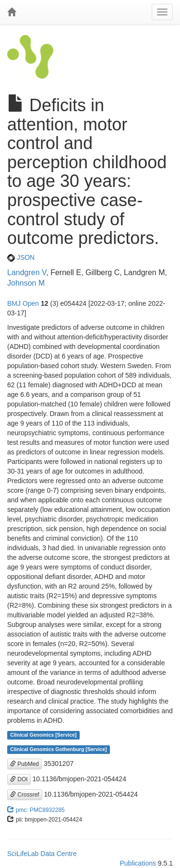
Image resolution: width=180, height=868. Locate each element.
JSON (21, 257)
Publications (138, 863)
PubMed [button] (24, 764)
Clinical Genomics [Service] (43, 735)
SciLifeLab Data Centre (42, 854)
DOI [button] (19, 779)
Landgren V (27, 272)
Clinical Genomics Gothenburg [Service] (58, 750)
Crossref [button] (25, 795)
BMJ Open (23, 303)
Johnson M (26, 283)
